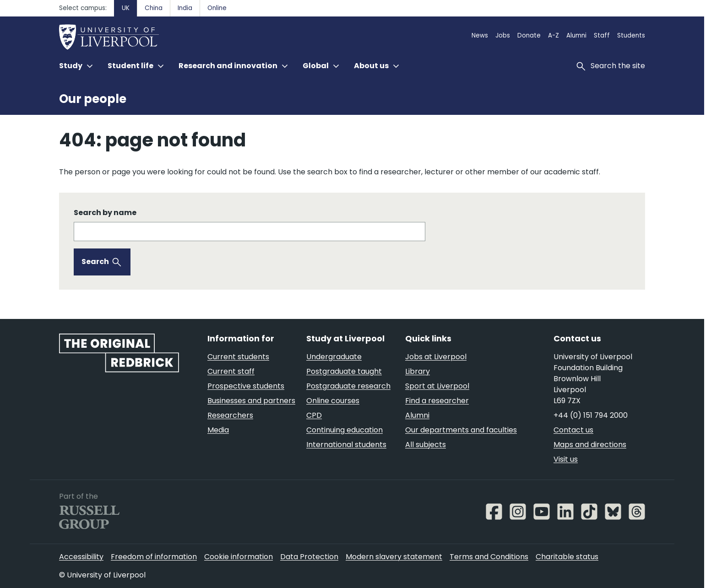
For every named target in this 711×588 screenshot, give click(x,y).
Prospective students (246, 386)
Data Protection (309, 557)
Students (631, 35)
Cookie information (239, 557)
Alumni (576, 35)
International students (346, 445)
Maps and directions (590, 445)
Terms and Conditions (489, 557)
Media (218, 430)
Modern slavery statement (394, 557)
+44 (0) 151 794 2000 (591, 415)
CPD (314, 415)
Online (217, 8)
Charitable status (567, 557)
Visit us (566, 459)
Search (95, 262)
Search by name (105, 213)
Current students (238, 357)
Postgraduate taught (344, 371)
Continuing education (345, 430)
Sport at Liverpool (437, 386)
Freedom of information (154, 557)
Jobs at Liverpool (436, 357)
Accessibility (81, 557)
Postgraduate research (348, 386)
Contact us (573, 430)
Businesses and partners (251, 401)
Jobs (503, 35)
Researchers (230, 415)
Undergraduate (334, 357)
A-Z (554, 35)
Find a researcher (437, 401)
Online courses (333, 401)
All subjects (426, 445)
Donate (529, 35)
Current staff (231, 371)
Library (418, 371)
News (480, 35)
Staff (602, 35)
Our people (93, 99)
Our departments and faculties (461, 430)
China (154, 8)
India (185, 8)
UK (126, 8)
